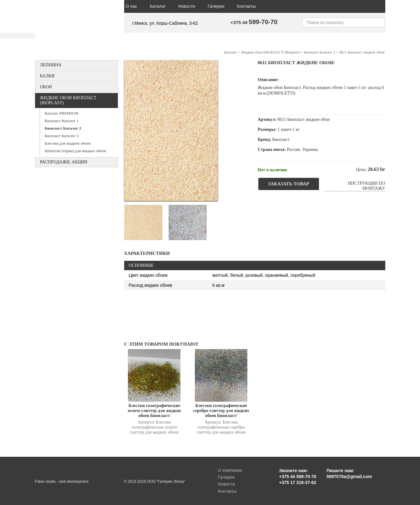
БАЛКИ (47, 76)
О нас (132, 6)
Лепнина (51, 65)
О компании (230, 470)
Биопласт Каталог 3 (62, 136)
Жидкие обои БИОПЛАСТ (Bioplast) (68, 100)
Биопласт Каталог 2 (63, 128)
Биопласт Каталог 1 (62, 121)
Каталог (158, 6)
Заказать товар (289, 184)
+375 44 (254, 22)
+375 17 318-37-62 (298, 482)
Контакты (246, 6)
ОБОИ (46, 87)
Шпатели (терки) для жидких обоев (75, 151)
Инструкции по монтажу (367, 186)
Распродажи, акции (64, 162)
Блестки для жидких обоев (68, 143)
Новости (187, 6)
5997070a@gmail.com (349, 477)
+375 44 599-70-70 (298, 477)
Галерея (216, 6)
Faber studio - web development (62, 482)
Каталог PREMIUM (62, 113)
